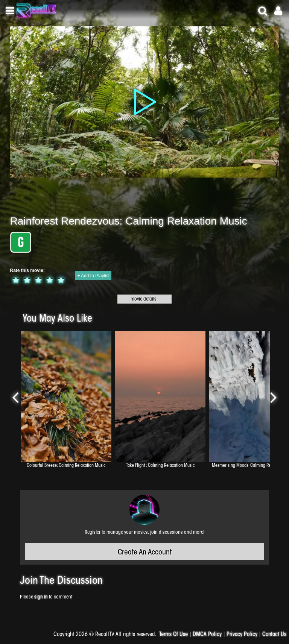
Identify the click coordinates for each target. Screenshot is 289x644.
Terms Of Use (173, 635)
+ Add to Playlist (93, 276)
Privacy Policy (242, 635)
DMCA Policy (207, 635)
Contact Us (274, 635)
